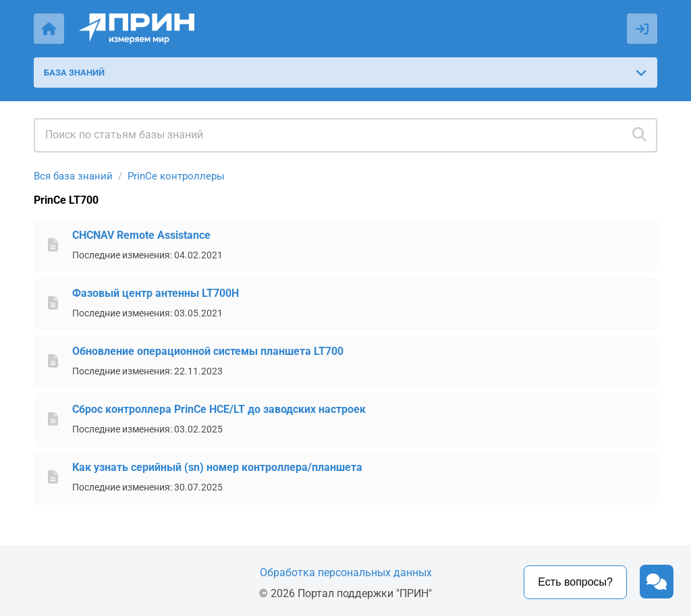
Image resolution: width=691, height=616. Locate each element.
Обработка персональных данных (346, 572)
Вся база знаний (73, 176)
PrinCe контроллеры (176, 176)
